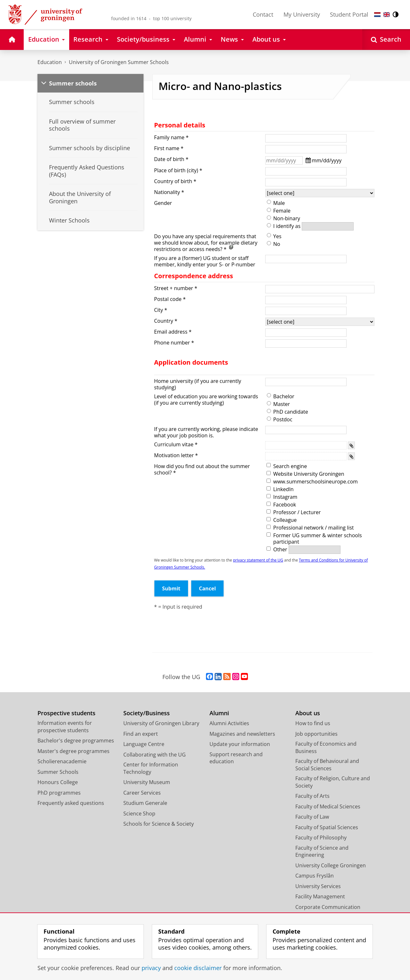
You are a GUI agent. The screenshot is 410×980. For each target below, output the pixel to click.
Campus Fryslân (315, 876)
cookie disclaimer (198, 968)
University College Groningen (331, 865)
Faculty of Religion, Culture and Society (333, 782)
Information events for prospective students (65, 727)
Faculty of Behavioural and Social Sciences (327, 765)
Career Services (142, 793)
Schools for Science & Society (159, 824)
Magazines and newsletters (242, 734)
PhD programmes (59, 793)
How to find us (313, 723)
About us (308, 713)
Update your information (240, 744)
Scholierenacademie (62, 761)
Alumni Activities (229, 723)
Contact (263, 14)
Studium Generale (145, 803)
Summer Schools (58, 772)
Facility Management (320, 896)
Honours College (58, 782)
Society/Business (147, 713)
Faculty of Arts (312, 796)
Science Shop (139, 814)
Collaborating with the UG (155, 755)
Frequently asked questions (71, 803)
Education (50, 62)
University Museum (147, 782)
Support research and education (236, 758)
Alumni (219, 713)
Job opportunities (316, 734)
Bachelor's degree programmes (76, 741)
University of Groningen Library (161, 723)
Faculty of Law (312, 817)
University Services (318, 886)
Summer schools (73, 83)
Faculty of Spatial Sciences (327, 827)
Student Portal (349, 14)
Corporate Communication (328, 907)
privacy (151, 968)
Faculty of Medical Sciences (328, 806)
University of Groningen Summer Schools (119, 62)
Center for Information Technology (151, 768)
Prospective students (66, 713)
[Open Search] (386, 40)
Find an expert (141, 734)
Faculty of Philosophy (321, 838)
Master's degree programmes (74, 751)
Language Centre (144, 744)
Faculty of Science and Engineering (322, 851)
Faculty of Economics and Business (326, 747)
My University (302, 14)
